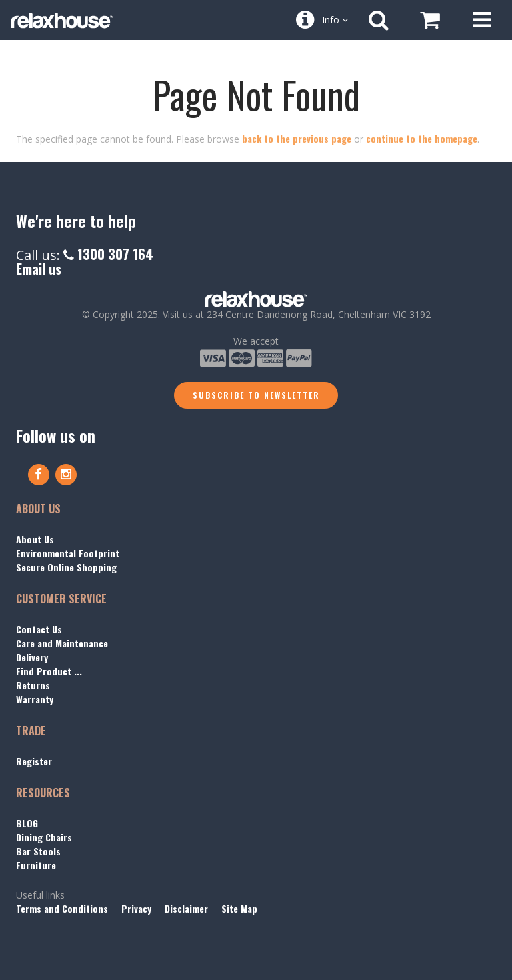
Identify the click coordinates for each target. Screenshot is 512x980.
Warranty (35, 699)
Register (34, 761)
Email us (39, 269)
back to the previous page (297, 138)
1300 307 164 (108, 254)
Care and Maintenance (62, 643)
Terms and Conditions (62, 908)
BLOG (27, 823)
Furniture (36, 865)
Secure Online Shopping (66, 567)
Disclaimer (186, 908)
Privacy (136, 908)
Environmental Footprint (68, 553)
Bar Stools (38, 851)
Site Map (239, 908)
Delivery (32, 657)
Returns (33, 685)
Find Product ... (49, 671)
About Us (35, 539)
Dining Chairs (44, 837)
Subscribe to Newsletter (256, 395)
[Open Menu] (481, 20)
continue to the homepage (422, 138)
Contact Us (39, 629)
